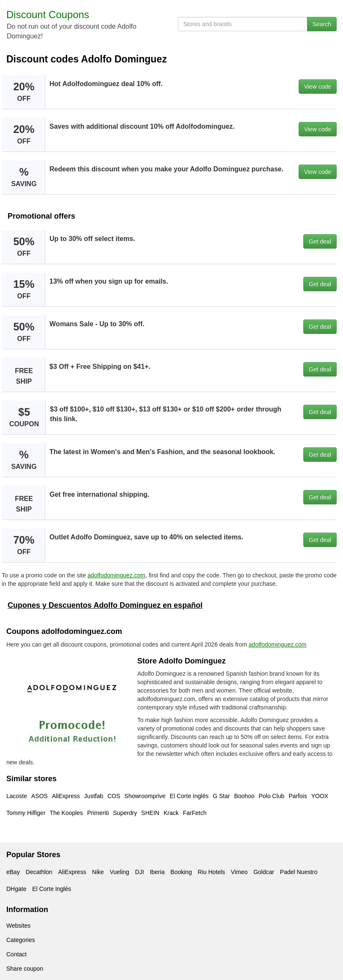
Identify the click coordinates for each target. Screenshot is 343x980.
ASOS (39, 796)
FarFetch (195, 813)
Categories (21, 940)
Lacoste (17, 796)
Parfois (298, 796)
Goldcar (264, 872)
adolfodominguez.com (116, 575)
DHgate (16, 889)
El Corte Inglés (189, 796)
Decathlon (39, 872)
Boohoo (244, 796)
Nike (98, 872)
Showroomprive (145, 796)
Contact (16, 954)
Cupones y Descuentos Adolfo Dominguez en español (105, 605)
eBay (13, 872)
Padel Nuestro (299, 872)
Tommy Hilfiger (26, 813)
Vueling (120, 872)
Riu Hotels (211, 872)
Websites (18, 926)
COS (114, 796)
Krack (171, 813)
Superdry (125, 813)
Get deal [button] (320, 241)
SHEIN (150, 813)
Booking (181, 872)
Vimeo (239, 872)
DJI (140, 872)
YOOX (320, 796)
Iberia (157, 872)
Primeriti (98, 813)
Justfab (94, 796)
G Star (221, 796)
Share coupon (25, 969)
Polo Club (271, 796)
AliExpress (66, 796)
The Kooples (67, 813)
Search (322, 24)
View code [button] (318, 87)
